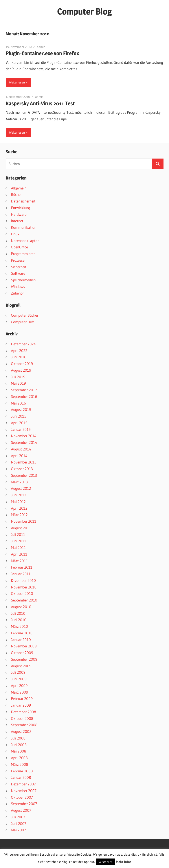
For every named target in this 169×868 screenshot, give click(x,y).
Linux (15, 234)
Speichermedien (23, 280)
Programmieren (23, 254)
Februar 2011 (22, 567)
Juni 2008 (19, 745)
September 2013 (24, 475)
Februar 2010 (22, 633)
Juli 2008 (18, 738)
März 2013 (19, 482)
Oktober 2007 (22, 797)
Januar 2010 (21, 640)
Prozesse (18, 260)
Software (18, 273)
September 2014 (24, 442)
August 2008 (21, 731)
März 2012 (19, 515)
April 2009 (19, 686)
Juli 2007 (18, 817)
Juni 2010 (19, 620)
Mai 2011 (18, 547)
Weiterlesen (17, 82)
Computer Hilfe (23, 322)
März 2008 (20, 764)
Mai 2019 (18, 383)
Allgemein (19, 188)
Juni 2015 (19, 416)
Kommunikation (24, 227)
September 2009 (24, 659)
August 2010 (21, 607)
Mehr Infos (124, 862)
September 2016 (24, 396)
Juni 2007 (19, 824)
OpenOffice (19, 247)
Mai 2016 (18, 403)
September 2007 (24, 804)
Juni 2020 (19, 357)
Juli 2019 (18, 377)
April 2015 (19, 423)
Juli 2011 (18, 534)
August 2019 (21, 370)
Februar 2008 (22, 771)
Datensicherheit (23, 201)
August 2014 (21, 449)
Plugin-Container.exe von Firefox (42, 53)
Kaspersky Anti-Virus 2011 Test (40, 103)
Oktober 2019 (22, 364)
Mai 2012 (18, 502)
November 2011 (24, 521)
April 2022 (19, 351)
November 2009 (24, 646)
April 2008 (19, 758)
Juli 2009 (18, 672)
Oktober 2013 (22, 469)
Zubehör (17, 293)
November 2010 (24, 587)
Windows (18, 286)
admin (41, 47)
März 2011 (19, 561)
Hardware (19, 214)
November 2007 (24, 791)
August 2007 (21, 810)
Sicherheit (19, 267)
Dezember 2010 (23, 580)
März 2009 (19, 692)
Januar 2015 (21, 429)
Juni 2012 (19, 495)
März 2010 (19, 626)
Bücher (16, 194)
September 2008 (24, 725)
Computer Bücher (25, 315)
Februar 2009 (22, 699)
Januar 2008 (21, 777)
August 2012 (21, 488)
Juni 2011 (19, 541)
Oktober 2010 (22, 593)
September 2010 (24, 600)
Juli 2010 (18, 613)
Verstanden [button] (106, 862)
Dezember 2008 (24, 712)
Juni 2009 (19, 679)
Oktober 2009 (22, 653)
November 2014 (24, 436)
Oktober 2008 (22, 718)
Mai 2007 (18, 830)
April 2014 (19, 456)
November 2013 (24, 462)
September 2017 (24, 390)
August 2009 (21, 666)
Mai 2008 (19, 751)
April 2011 (19, 554)
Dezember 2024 (23, 344)
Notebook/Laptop (25, 241)
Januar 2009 (21, 705)
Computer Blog (84, 11)
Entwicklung (21, 208)
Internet (17, 221)
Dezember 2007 (23, 784)
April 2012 (19, 508)
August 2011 (21, 528)
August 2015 (21, 409)
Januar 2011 (21, 574)
